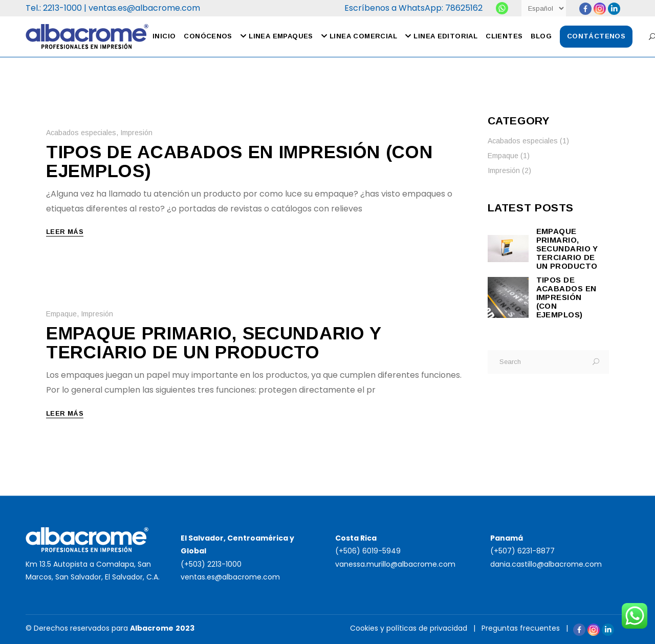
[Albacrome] (502, 8)
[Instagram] (600, 9)
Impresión (136, 133)
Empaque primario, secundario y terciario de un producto (214, 342)
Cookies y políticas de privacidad (409, 628)
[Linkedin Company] (614, 9)
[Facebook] (585, 9)
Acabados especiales (81, 133)
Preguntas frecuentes (521, 628)
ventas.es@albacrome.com (144, 8)
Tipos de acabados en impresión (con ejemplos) (239, 161)
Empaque (61, 314)
